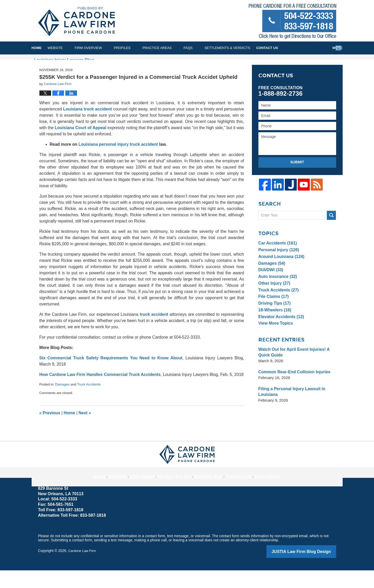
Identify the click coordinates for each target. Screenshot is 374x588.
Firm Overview (100, 48)
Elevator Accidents (280, 335)
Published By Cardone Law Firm (292, 22)
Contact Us (322, 48)
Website (67, 48)
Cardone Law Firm (83, 569)
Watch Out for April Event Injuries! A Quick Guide (292, 370)
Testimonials (286, 48)
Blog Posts (259, 491)
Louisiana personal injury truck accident (118, 163)
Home (43, 48)
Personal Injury (278, 268)
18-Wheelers (274, 328)
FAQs (200, 48)
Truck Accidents (89, 403)
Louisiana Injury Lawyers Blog (76, 22)
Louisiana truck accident (87, 128)
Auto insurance (277, 295)
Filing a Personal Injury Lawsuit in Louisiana (290, 410)
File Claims (273, 315)
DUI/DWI (270, 288)
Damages (62, 403)
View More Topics (275, 341)
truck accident (154, 333)
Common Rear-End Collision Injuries (292, 390)
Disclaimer (150, 491)
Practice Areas (169, 48)
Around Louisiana (280, 275)
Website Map (207, 491)
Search (331, 233)
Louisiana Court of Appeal (80, 146)
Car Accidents (277, 261)
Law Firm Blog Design (311, 570)
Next (85, 431)
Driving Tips (274, 321)
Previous (50, 431)
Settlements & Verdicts (239, 48)
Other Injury (273, 301)
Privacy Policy (178, 491)
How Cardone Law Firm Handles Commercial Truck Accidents (100, 393)
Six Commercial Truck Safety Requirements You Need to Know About (111, 377)
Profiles (134, 48)
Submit (297, 181)
